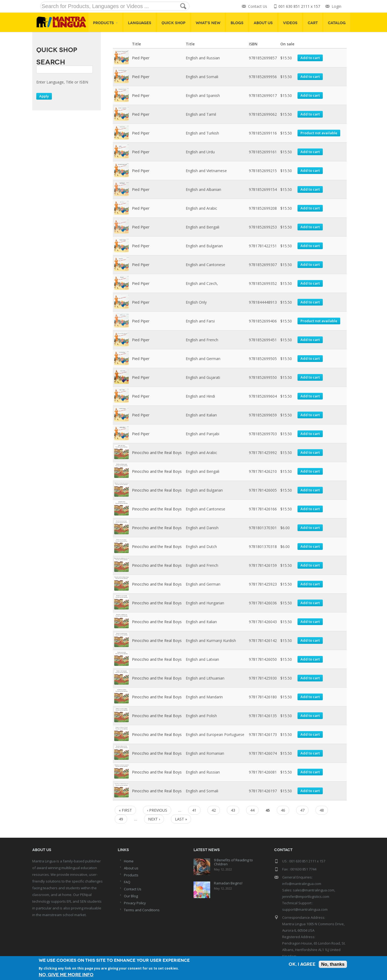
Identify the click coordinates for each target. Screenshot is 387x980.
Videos (290, 23)
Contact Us (257, 6)
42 (214, 810)
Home (129, 861)
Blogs (237, 23)
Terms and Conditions (142, 910)
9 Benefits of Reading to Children (233, 862)
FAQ (127, 882)
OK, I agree (302, 964)
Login (336, 6)
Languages (140, 23)
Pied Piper (141, 58)
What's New (208, 23)
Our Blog (131, 896)
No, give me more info (66, 975)
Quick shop (173, 23)
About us (131, 868)
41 (194, 810)
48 (322, 810)
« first (125, 810)
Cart (313, 23)
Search (51, 62)
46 (283, 810)
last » (181, 819)
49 (121, 819)
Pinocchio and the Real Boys (157, 453)
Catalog (337, 23)
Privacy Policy (135, 903)
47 (302, 810)
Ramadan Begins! (228, 883)
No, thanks (333, 964)
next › (154, 819)
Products (105, 23)
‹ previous (157, 810)
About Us (263, 23)
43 (233, 810)
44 (252, 810)
